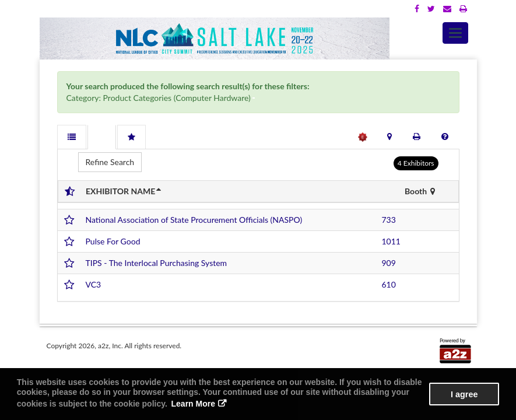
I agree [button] (464, 394)
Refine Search (110, 162)
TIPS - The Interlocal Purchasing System (157, 263)
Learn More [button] (193, 404)
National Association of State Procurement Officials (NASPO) (194, 220)
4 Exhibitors (416, 163)
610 (389, 284)
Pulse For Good (113, 241)
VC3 (94, 284)
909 (389, 263)
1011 (391, 241)
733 (389, 220)
